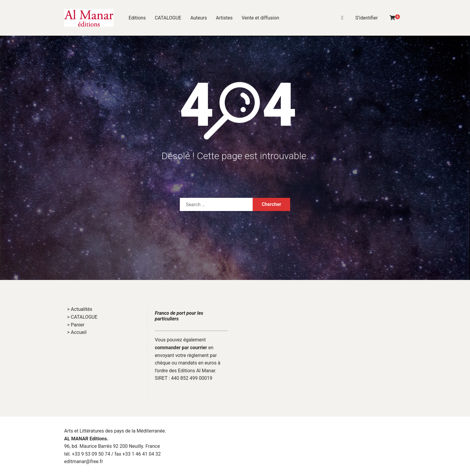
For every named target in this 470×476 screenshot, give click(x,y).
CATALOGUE (168, 18)
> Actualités (80, 309)
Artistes (224, 18)
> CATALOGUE (82, 317)
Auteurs (199, 18)
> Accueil (77, 332)
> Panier (76, 325)
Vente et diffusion (260, 18)
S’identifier (367, 18)
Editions (137, 18)
